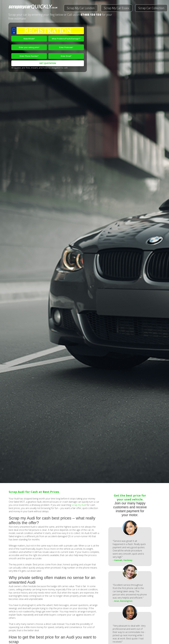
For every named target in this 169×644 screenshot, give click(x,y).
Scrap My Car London (81, 8)
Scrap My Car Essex (117, 8)
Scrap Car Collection (151, 8)
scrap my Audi (79, 505)
